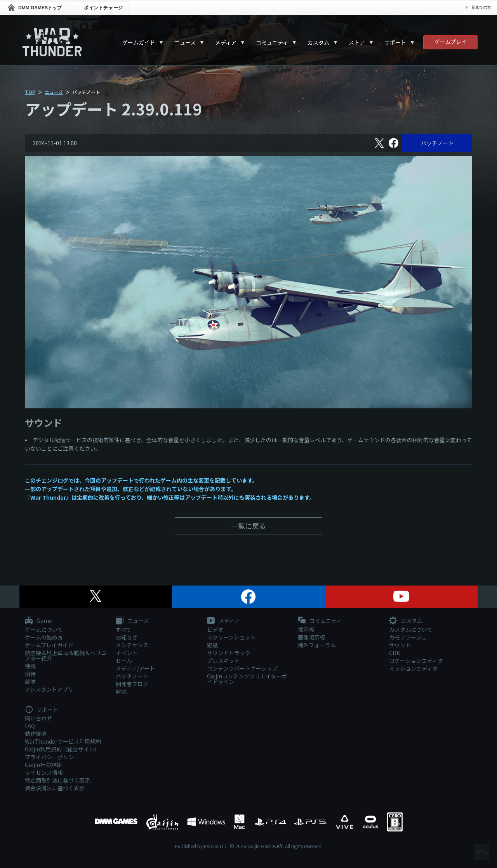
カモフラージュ (408, 637)
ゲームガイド (139, 42)
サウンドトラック (229, 653)
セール (124, 661)
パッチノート (437, 143)
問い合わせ (38, 718)
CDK (394, 653)
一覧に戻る (248, 526)
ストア (357, 42)
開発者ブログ (132, 684)
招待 (30, 674)
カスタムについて (411, 629)
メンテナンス (132, 645)
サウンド (400, 645)
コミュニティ (272, 42)
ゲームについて (44, 629)
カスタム (318, 42)
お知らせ (127, 637)
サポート (395, 42)
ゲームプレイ (451, 42)
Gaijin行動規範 (43, 765)
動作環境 (36, 734)
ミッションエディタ (413, 668)
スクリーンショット (231, 637)
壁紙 (212, 645)
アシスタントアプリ (49, 689)
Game (38, 621)
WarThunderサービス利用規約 (63, 741)
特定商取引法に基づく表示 (57, 780)
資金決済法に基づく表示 (55, 788)
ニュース (185, 42)
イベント (127, 653)
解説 (121, 692)
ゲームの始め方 (44, 637)
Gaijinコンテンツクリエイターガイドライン (247, 679)
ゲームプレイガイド (49, 645)
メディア (226, 42)
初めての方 (481, 7)
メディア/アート (135, 668)
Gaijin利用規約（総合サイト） (62, 749)
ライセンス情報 (44, 772)
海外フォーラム (317, 645)
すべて (123, 629)
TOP (30, 92)
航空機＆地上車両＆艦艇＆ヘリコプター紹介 (66, 655)
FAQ (30, 726)
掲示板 (306, 629)
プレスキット (223, 661)
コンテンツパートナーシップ (242, 668)
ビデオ (215, 629)
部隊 (30, 682)
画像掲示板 (311, 637)
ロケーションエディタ (416, 661)
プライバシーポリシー (52, 757)
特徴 (30, 666)
